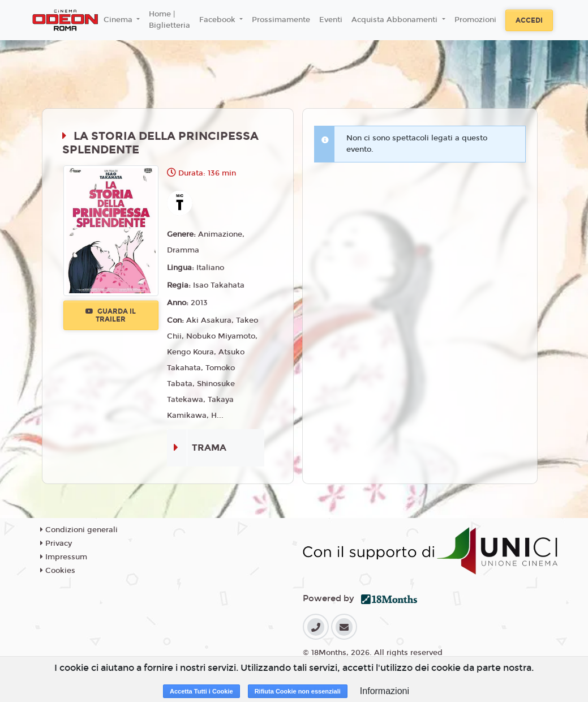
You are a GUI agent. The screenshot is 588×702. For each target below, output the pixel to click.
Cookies (58, 571)
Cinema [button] (119, 20)
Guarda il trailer (111, 315)
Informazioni (385, 691)
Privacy (56, 543)
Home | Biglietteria (169, 20)
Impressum (64, 557)
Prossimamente (281, 20)
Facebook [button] (218, 20)
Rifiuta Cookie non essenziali (298, 691)
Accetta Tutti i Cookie (201, 691)
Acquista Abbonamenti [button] (396, 20)
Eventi (331, 20)
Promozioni (475, 20)
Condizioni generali (79, 530)
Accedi (529, 20)
